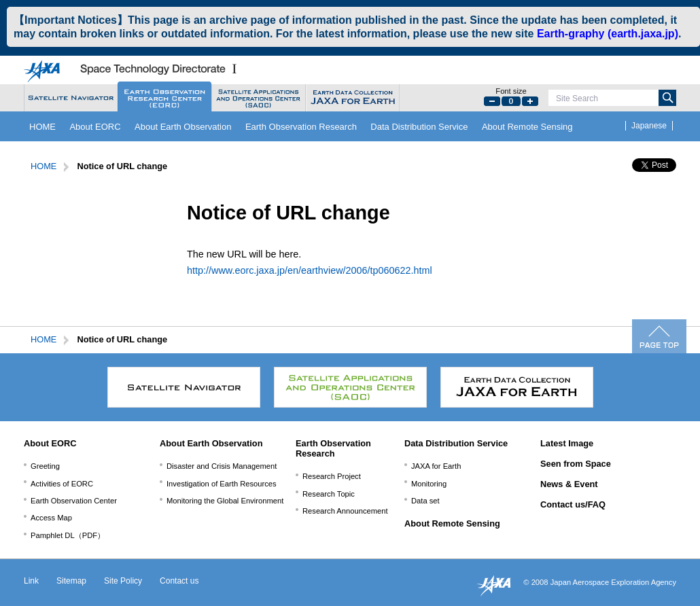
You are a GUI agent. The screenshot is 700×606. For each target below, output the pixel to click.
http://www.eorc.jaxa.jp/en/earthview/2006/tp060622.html (310, 270)
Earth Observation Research (301, 127)
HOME (42, 127)
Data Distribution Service (419, 127)
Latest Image (567, 443)
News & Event (569, 484)
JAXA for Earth (436, 466)
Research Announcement (345, 511)
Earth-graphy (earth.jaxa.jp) (608, 34)
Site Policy (123, 581)
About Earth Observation (183, 127)
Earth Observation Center (74, 501)
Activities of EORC (62, 484)
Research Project (332, 476)
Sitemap (71, 581)
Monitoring (429, 484)
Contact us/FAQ (573, 504)
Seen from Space (576, 464)
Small (492, 101)
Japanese (649, 126)
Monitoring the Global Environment (225, 501)
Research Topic (329, 494)
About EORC (95, 127)
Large (530, 101)
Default (511, 101)
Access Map (51, 518)
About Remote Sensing (527, 127)
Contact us (179, 581)
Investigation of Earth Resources (222, 484)
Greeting (45, 466)
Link (31, 581)
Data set (425, 501)
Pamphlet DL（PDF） (68, 535)
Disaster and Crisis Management (222, 466)
